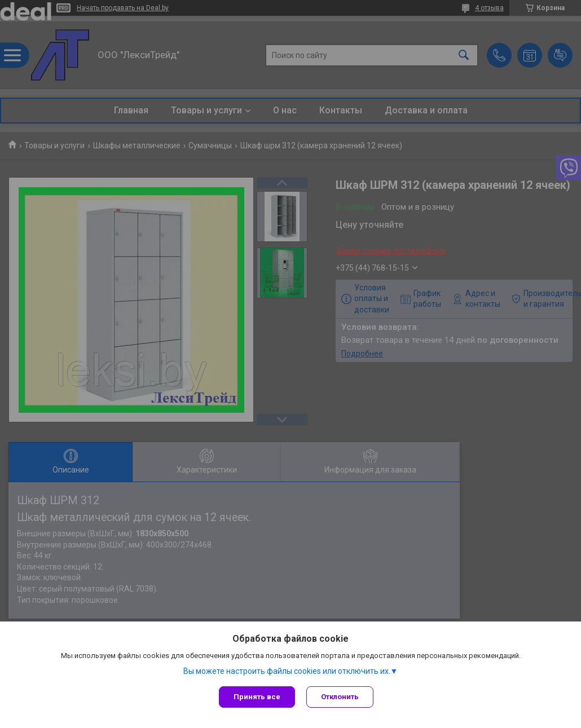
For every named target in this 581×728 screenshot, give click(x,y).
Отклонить (340, 697)
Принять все (257, 697)
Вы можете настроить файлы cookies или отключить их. (287, 671)
